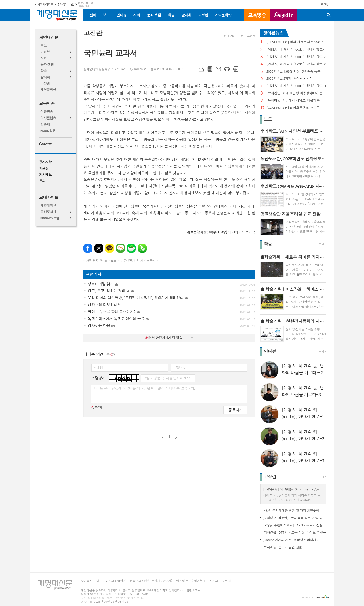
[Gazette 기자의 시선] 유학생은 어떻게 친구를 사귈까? (294, 540)
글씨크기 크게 (244, 69)
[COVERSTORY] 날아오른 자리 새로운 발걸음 (296, 108)
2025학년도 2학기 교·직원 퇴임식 (290, 78)
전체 (93, 15)
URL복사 (201, 69)
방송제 (45, 124)
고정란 (203, 15)
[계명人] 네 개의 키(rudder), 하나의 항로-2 (296, 57)
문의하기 (228, 581)
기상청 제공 (83, 6)
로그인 (325, 4)
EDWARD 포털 (50, 218)
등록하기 (235, 410)
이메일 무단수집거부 (189, 581)
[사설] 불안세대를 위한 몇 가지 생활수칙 (291, 510)
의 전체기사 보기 (219, 232)
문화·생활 (154, 15)
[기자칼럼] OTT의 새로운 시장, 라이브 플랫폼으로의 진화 (294, 532)
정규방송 (47, 112)
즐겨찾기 (62, 4)
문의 (42, 181)
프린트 (227, 69)
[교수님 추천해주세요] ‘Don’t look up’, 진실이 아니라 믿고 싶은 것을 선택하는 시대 (294, 525)
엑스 (99, 248)
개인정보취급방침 (114, 581)
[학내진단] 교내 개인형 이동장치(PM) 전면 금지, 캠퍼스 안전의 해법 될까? (296, 93)
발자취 (186, 15)
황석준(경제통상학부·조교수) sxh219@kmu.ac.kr (115, 69)
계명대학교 (48, 206)
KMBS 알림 (48, 131)
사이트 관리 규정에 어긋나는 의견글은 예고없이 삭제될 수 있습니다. (144, 388)
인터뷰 (121, 15)
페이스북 (88, 248)
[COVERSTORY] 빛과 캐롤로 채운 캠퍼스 (295, 42)
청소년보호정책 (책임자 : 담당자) (151, 581)
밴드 (142, 248)
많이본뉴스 (273, 33)
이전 (162, 437)
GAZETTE (283, 15)
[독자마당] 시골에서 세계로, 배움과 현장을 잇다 (296, 100)
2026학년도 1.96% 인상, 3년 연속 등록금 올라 (296, 71)
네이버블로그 (120, 248)
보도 (106, 15)
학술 (171, 15)
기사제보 (45, 175)
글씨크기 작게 (253, 69)
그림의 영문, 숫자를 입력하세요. (167, 378)
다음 (176, 437)
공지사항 (45, 162)
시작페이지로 (45, 4)
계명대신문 (49, 38)
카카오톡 (110, 248)
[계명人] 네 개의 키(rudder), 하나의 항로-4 (296, 86)
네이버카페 (131, 248)
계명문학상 (223, 15)
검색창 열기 (329, 15)
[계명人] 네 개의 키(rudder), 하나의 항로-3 (296, 64)
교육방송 (257, 15)
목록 (210, 69)
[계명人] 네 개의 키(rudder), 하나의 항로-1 (296, 49)
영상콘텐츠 (48, 118)
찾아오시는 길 (90, 581)
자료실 (44, 168)
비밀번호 (179, 367)
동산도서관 (48, 212)
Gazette (45, 144)
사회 (136, 15)
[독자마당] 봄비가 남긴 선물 (282, 547)
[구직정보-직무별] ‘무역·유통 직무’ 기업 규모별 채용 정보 (294, 518)
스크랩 (236, 69)
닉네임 (98, 367)
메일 (218, 69)
